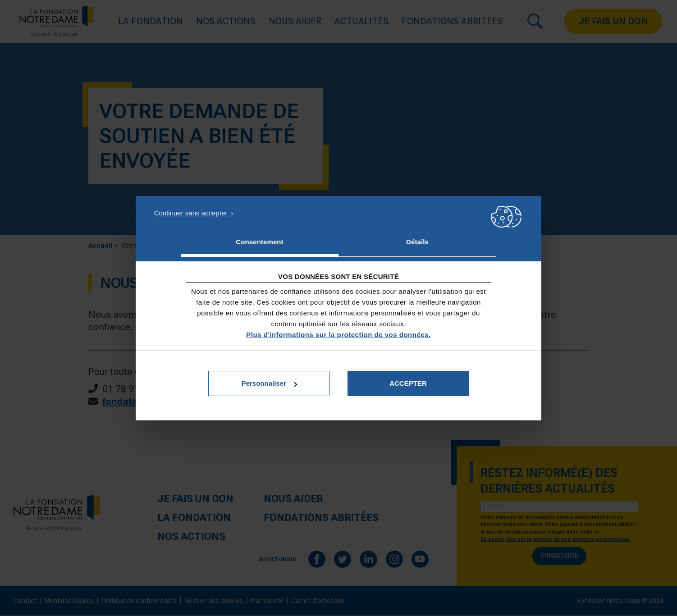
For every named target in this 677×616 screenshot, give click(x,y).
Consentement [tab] (259, 242)
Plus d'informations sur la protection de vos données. (338, 335)
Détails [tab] (417, 242)
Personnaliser (269, 383)
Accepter (408, 383)
